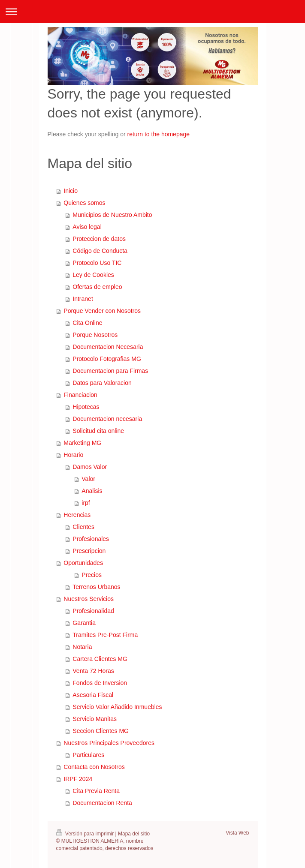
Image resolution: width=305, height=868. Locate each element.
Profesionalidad (93, 611)
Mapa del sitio (134, 834)
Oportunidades (83, 563)
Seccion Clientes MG (101, 731)
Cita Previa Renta (96, 791)
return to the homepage (159, 134)
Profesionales (91, 539)
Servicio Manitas (95, 719)
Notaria (82, 647)
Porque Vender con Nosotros (102, 311)
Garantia (84, 623)
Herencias (77, 515)
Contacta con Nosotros (94, 767)
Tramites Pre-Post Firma (105, 635)
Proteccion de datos (99, 239)
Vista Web (237, 833)
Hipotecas (86, 407)
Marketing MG (82, 443)
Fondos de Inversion (100, 683)
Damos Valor (90, 467)
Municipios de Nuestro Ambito (112, 215)
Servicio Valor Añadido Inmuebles (117, 707)
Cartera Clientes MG (100, 659)
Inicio (71, 191)
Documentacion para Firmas (110, 371)
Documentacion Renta (102, 803)
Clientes (83, 527)
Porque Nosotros (95, 335)
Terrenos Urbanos (96, 587)
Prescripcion (89, 551)
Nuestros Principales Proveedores (109, 743)
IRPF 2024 (78, 779)
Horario (73, 455)
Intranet (83, 299)
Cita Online (87, 323)
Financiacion (80, 395)
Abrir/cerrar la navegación (152, 11)
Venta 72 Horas (93, 671)
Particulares (88, 755)
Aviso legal (87, 227)
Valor (88, 479)
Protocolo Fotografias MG (107, 359)
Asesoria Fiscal (93, 695)
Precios (92, 575)
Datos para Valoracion (102, 383)
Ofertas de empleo (97, 287)
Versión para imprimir (86, 834)
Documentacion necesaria (107, 419)
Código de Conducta (100, 251)
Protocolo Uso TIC (97, 263)
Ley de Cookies (93, 275)
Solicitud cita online (98, 431)
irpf (86, 503)
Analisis (92, 491)
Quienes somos (84, 203)
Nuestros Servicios (89, 599)
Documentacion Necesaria (108, 347)
